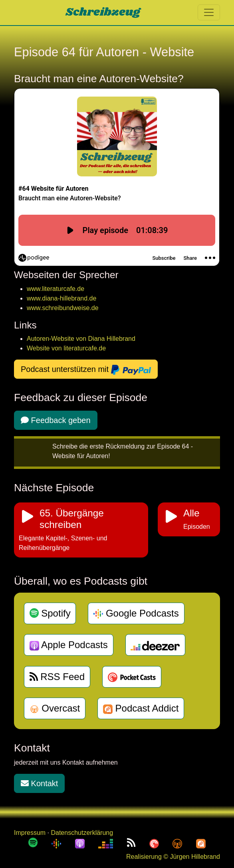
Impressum (30, 833)
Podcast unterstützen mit (86, 370)
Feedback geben (56, 420)
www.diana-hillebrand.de (61, 298)
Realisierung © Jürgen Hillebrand (173, 857)
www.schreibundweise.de (63, 308)
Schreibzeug (103, 12)
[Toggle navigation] (209, 12)
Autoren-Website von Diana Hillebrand (81, 339)
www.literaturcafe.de (56, 289)
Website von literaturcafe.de (66, 348)
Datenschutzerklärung (82, 833)
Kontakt (39, 783)
